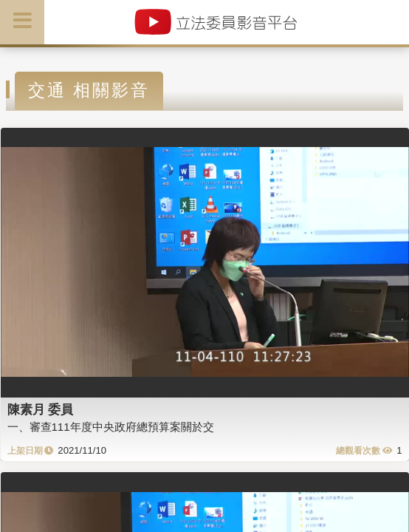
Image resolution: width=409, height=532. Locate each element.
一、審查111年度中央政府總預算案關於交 (111, 427)
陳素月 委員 (41, 409)
